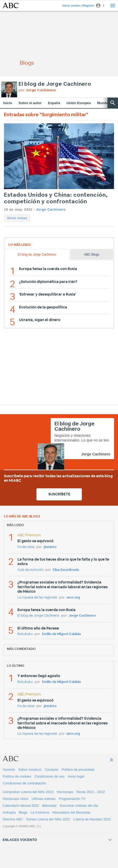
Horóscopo (65, 792)
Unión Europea (79, 103)
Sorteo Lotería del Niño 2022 (48, 819)
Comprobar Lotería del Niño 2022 (28, 792)
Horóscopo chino (16, 799)
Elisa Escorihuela (66, 570)
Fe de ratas (26, 547)
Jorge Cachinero (51, 209)
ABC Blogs (92, 255)
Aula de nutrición (30, 570)
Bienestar (49, 806)
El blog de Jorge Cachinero (55, 84)
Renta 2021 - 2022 (91, 792)
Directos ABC (13, 819)
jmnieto (50, 547)
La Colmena (40, 812)
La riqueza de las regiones (37, 598)
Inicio (8, 103)
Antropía (9, 812)
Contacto (51, 770)
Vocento (9, 770)
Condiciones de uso (49, 776)
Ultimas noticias (44, 799)
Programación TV (72, 799)
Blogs (23, 812)
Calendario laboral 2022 (21, 806)
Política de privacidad (78, 770)
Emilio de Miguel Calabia (61, 634)
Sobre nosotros (30, 770)
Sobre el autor (30, 103)
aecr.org (73, 598)
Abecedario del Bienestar (71, 812)
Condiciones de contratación (24, 783)
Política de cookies (17, 776)
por (37, 90)
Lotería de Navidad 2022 (92, 819)
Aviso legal (76, 776)
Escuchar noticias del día (79, 806)
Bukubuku (25, 634)
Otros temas (17, 218)
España (54, 103)
